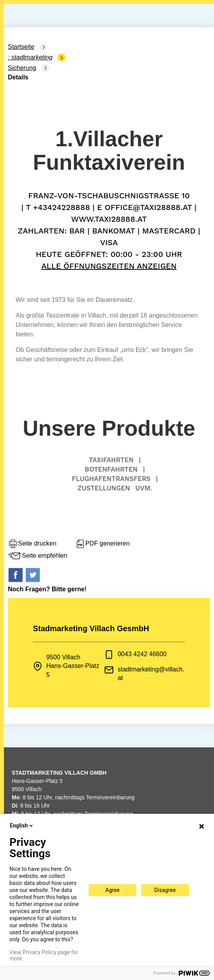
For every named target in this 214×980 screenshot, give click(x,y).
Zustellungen (104, 488)
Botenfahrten (111, 469)
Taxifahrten (111, 460)
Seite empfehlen (38, 556)
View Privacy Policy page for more (44, 955)
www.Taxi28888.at (109, 219)
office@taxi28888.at (148, 207)
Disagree (165, 890)
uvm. (144, 488)
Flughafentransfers (111, 479)
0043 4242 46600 (142, 654)
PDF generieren (102, 544)
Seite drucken (32, 544)
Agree (112, 890)
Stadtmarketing (32, 57)
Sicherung (22, 68)
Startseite (21, 47)
